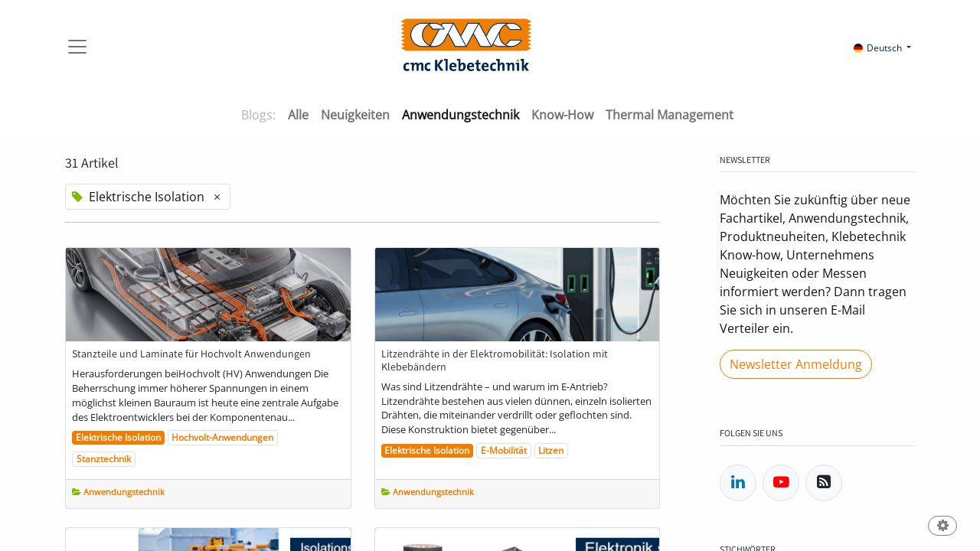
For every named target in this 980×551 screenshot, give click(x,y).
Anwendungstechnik (124, 492)
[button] (942, 527)
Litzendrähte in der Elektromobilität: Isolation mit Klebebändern (495, 360)
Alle (298, 115)
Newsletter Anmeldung (796, 364)
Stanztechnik (104, 459)
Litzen (551, 450)
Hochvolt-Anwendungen (222, 437)
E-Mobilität (504, 450)
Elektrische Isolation (118, 437)
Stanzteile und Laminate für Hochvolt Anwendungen (191, 354)
